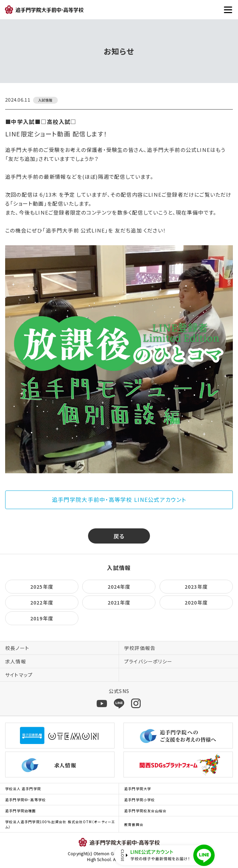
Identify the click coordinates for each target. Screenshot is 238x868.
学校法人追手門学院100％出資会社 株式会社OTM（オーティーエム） (60, 824)
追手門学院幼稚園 (21, 811)
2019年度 (42, 618)
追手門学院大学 (138, 789)
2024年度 (119, 587)
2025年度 (42, 587)
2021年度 (119, 602)
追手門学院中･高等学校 (25, 800)
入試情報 (119, 568)
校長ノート (17, 648)
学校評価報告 (140, 648)
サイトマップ (19, 675)
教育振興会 (134, 824)
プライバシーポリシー (148, 661)
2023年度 (196, 587)
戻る (119, 536)
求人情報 (16, 661)
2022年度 (42, 602)
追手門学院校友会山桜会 (145, 811)
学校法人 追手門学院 (23, 789)
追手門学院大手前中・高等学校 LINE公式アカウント (119, 499)
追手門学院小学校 (140, 800)
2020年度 (196, 602)
